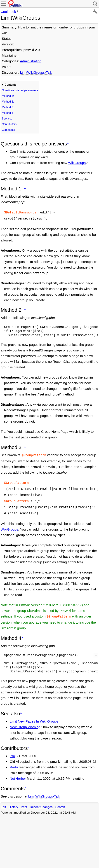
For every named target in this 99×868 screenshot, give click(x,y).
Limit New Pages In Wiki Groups (34, 717)
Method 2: (8, 102)
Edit (3, 802)
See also (7, 119)
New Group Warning (25, 722)
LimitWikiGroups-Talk (36, 72)
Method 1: (8, 96)
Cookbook (8, 12)
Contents (11, 85)
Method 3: (8, 107)
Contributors (9, 124)
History (13, 802)
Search (60, 802)
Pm (12, 751)
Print (24, 802)
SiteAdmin (35, 607)
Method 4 (7, 113)
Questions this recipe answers (20, 90)
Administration (31, 61)
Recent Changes (41, 802)
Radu (14, 763)
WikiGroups (77, 163)
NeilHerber (18, 774)
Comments (8, 130)
